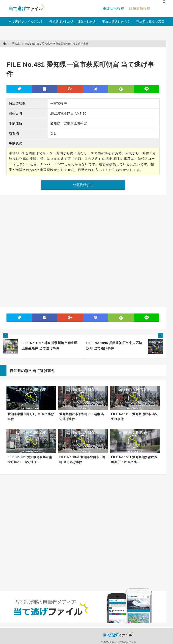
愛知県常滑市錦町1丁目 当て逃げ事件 (31, 417)
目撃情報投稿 (140, 9)
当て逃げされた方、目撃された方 (73, 22)
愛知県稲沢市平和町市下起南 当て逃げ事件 (82, 417)
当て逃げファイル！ (26, 9)
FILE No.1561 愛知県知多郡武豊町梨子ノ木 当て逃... (134, 460)
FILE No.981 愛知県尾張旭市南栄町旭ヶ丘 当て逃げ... (30, 460)
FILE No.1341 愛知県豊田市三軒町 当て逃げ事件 (82, 460)
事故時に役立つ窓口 (150, 22)
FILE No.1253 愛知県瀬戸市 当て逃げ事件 (135, 417)
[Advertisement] (85, 52)
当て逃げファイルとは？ (26, 22)
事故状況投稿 (114, 9)
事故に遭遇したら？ (116, 22)
